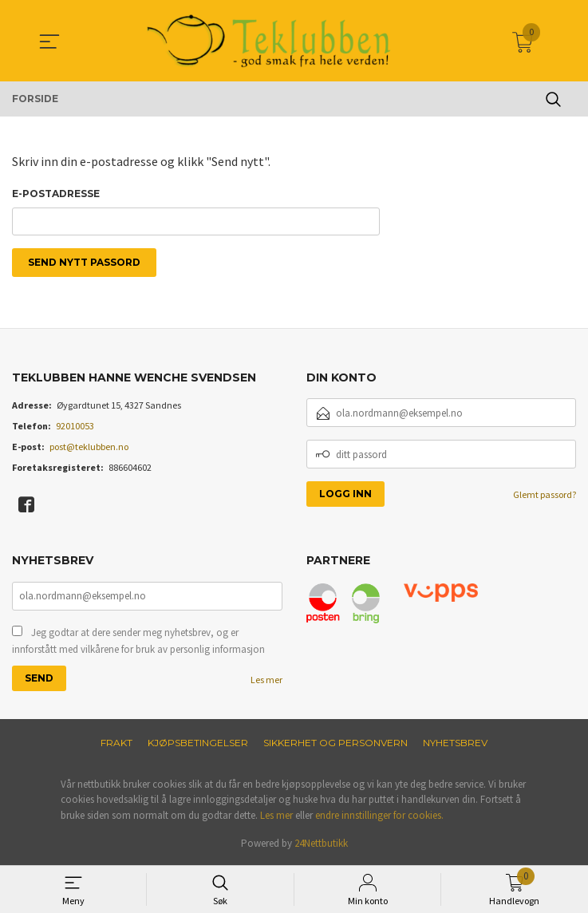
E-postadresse (56, 194)
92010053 (75, 427)
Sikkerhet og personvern (335, 743)
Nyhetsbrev (455, 743)
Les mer (266, 680)
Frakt (116, 743)
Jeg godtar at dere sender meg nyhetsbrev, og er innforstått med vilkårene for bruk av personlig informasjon (138, 642)
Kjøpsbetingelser (198, 743)
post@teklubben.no (89, 448)
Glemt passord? (545, 496)
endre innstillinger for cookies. (379, 816)
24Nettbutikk (321, 845)
